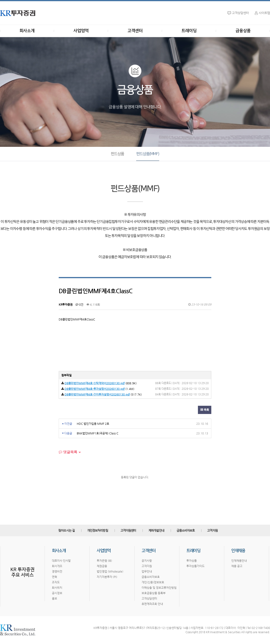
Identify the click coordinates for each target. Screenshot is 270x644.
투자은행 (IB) (104, 561)
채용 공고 (237, 566)
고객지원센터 (128, 530)
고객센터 (135, 31)
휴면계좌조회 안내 (152, 604)
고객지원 (212, 530)
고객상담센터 (149, 598)
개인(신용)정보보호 (153, 582)
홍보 (54, 598)
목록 (205, 410)
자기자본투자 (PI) (107, 577)
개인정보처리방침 (98, 530)
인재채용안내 (239, 561)
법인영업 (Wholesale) (110, 571)
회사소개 (27, 31)
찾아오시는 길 (66, 530)
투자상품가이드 (195, 566)
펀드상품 (117, 154)
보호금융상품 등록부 (154, 593)
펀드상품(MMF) (148, 154)
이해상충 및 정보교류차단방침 (159, 588)
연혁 (54, 577)
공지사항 (147, 561)
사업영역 (81, 31)
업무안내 (147, 571)
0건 (79, 304)
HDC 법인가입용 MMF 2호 (93, 424)
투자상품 (192, 561)
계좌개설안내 (156, 530)
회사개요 (57, 566)
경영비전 (57, 571)
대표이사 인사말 (61, 561)
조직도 (56, 582)
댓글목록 (68, 452)
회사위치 (57, 588)
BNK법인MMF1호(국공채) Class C (98, 433)
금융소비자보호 (186, 530)
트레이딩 (189, 31)
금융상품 (243, 31)
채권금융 (102, 566)
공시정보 (57, 593)
